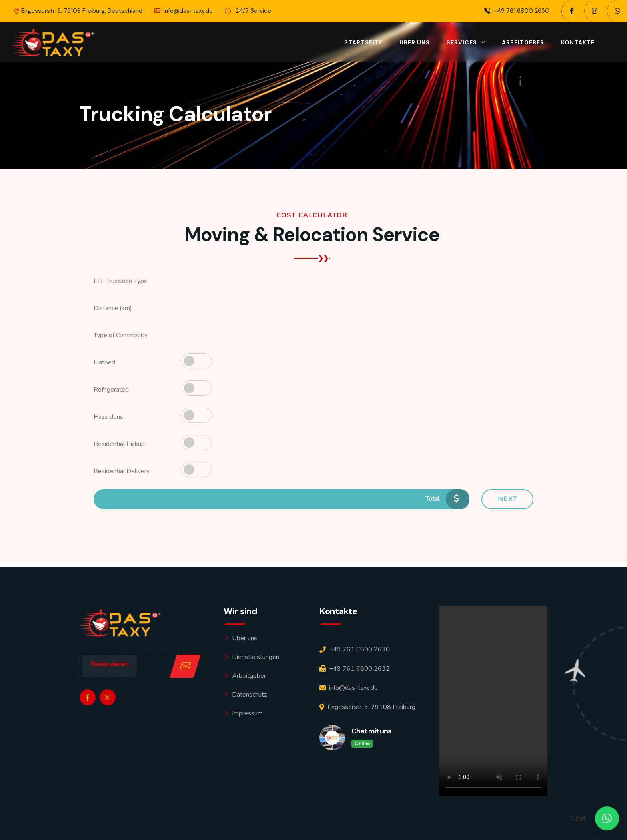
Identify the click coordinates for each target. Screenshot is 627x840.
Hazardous (108, 417)
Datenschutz (249, 695)
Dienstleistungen (256, 657)
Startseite (363, 42)
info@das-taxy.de (184, 11)
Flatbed (104, 362)
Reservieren (110, 664)
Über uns (415, 42)
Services (462, 42)
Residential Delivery (122, 471)
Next (508, 499)
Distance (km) (113, 308)
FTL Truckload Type (121, 281)
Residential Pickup (119, 444)
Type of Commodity (121, 335)
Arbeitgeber (523, 42)
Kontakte (578, 42)
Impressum (247, 713)
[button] (607, 818)
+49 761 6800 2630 (517, 11)
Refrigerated (111, 390)
